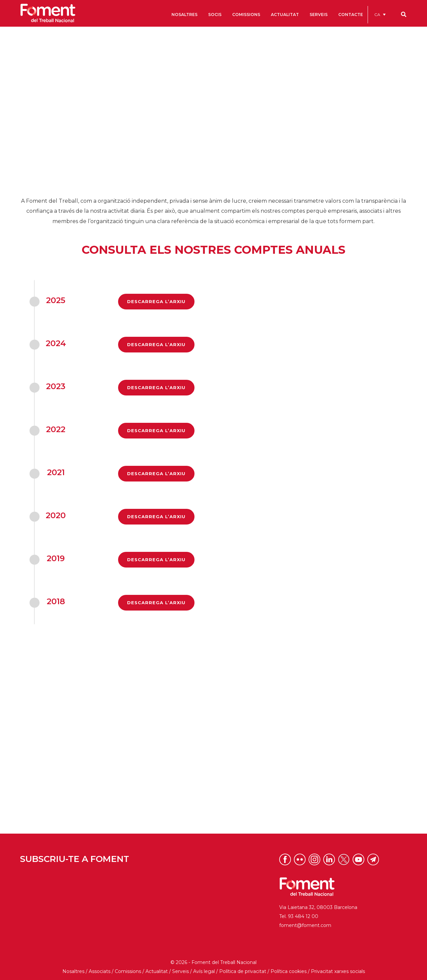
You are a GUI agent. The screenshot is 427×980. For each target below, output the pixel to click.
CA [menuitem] (377, 15)
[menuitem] (380, 15)
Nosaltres (73, 971)
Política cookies (289, 971)
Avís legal (204, 971)
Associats (100, 971)
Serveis (180, 971)
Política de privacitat (243, 971)
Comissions (128, 971)
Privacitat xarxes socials (338, 971)
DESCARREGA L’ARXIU (156, 301)
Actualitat (157, 971)
